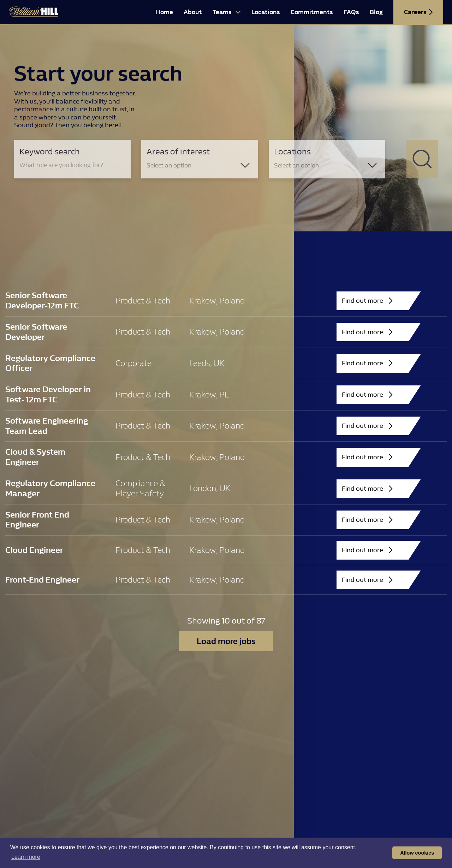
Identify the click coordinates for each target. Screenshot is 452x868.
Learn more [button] (26, 857)
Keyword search (50, 152)
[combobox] (200, 166)
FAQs (351, 12)
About (193, 12)
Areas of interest (178, 152)
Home (164, 12)
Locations (266, 12)
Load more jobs (226, 641)
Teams (227, 12)
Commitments (312, 12)
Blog (376, 12)
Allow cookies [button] (417, 853)
